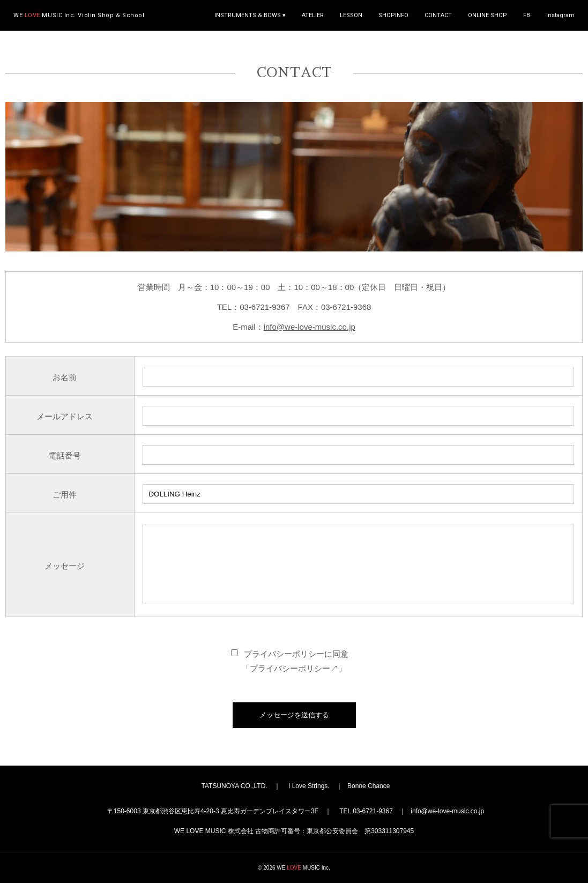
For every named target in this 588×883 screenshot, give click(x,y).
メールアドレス (65, 416)
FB (527, 15)
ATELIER (313, 15)
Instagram (560, 15)
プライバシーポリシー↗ (294, 668)
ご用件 (65, 495)
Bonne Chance (369, 786)
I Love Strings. (309, 786)
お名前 (65, 377)
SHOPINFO (393, 15)
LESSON (351, 15)
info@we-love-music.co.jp (310, 327)
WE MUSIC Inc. (79, 15)
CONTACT (438, 15)
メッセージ (65, 566)
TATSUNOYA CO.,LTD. (235, 786)
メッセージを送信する (294, 715)
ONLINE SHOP (487, 15)
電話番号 (65, 455)
